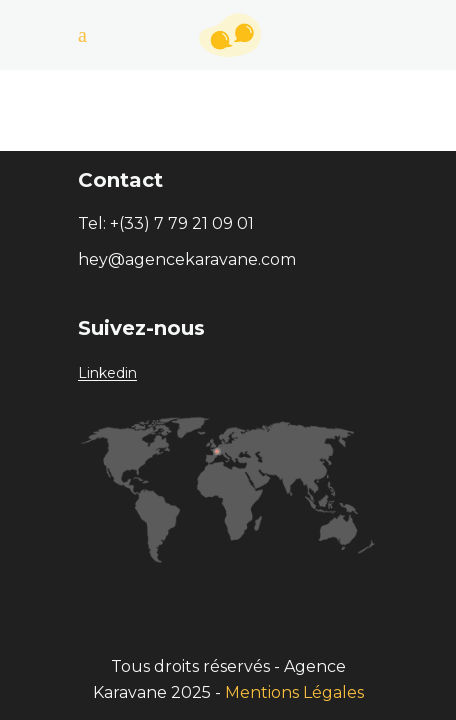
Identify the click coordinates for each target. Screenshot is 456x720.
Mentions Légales (294, 692)
